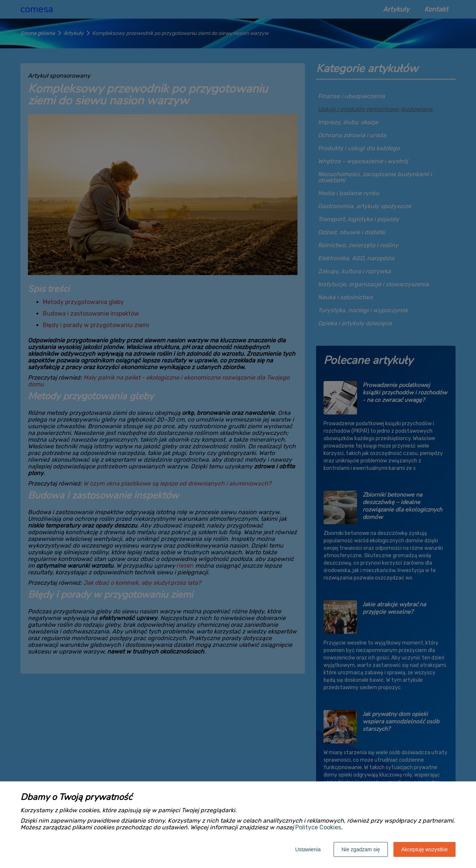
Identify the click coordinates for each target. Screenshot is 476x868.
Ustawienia (308, 849)
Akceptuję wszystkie (424, 849)
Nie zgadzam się (361, 849)
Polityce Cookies (318, 827)
